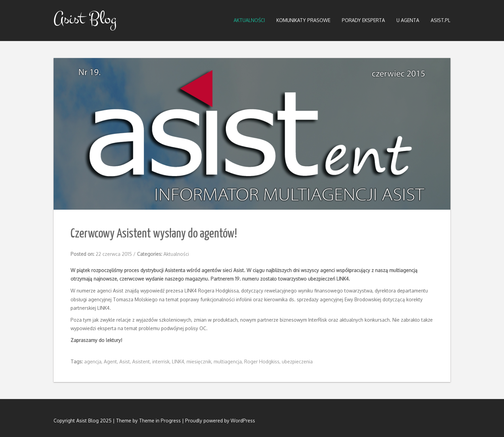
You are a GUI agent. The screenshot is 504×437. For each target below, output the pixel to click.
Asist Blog (85, 19)
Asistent (141, 362)
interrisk (161, 362)
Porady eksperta (363, 20)
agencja (93, 362)
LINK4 (178, 362)
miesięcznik (199, 362)
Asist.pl (441, 20)
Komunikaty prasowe (303, 20)
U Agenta (408, 20)
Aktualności (249, 20)
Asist (125, 362)
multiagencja (228, 362)
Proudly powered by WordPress (220, 421)
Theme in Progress (160, 421)
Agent (110, 362)
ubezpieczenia (297, 362)
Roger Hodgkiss (262, 362)
